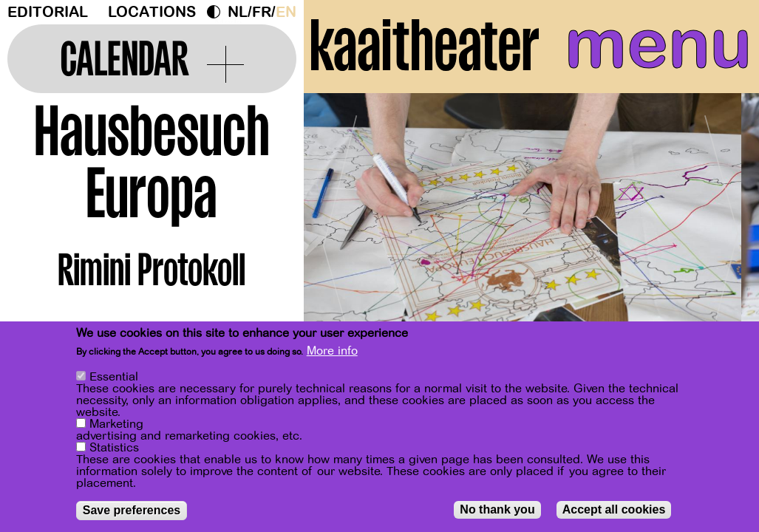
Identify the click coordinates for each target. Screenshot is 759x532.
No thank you (497, 509)
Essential (114, 377)
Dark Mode (217, 12)
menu (658, 44)
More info (332, 351)
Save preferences (132, 510)
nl (238, 12)
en (286, 12)
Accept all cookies (614, 509)
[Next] (722, 240)
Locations (152, 12)
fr (262, 12)
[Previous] (341, 240)
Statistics (114, 448)
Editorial (48, 12)
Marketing (116, 424)
